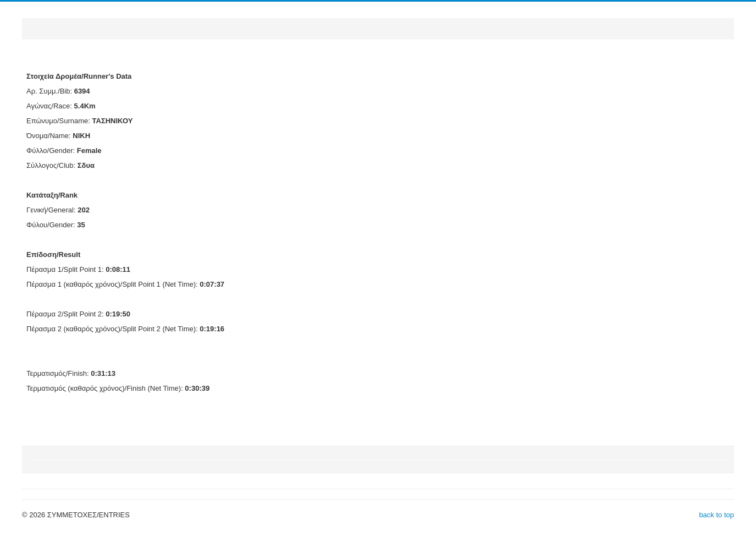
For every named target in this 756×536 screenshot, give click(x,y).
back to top (716, 515)
